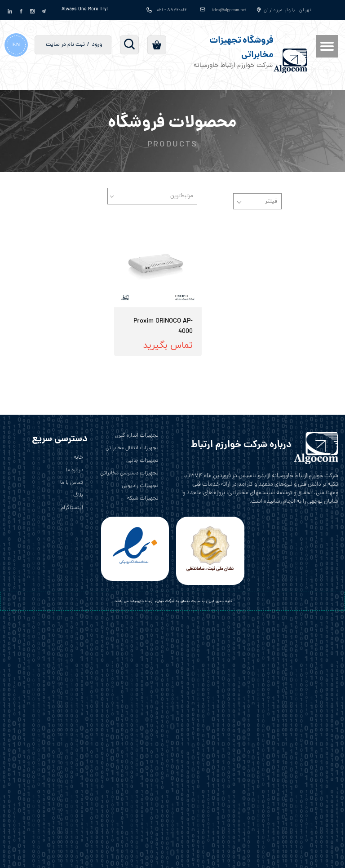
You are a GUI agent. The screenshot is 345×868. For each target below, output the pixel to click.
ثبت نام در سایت (65, 45)
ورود (97, 45)
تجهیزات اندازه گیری (137, 436)
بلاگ (78, 496)
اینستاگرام (72, 508)
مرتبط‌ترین (182, 196)
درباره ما (75, 470)
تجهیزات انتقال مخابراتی (132, 448)
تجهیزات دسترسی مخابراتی (129, 474)
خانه (78, 458)
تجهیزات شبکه (143, 499)
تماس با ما (72, 483)
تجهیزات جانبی (142, 461)
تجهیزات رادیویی (140, 486)
